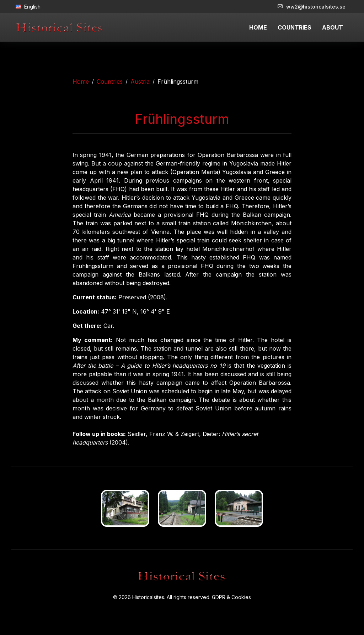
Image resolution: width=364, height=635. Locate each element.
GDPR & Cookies (231, 597)
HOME (258, 27)
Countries (110, 82)
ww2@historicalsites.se (312, 7)
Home (81, 82)
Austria (140, 82)
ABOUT (333, 27)
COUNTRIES (295, 27)
